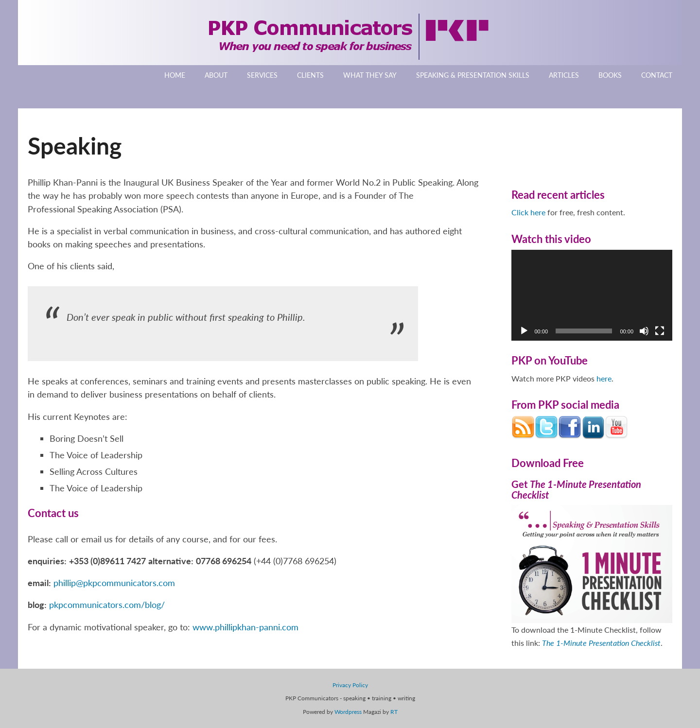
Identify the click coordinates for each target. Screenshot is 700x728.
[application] (592, 295)
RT (394, 712)
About (216, 75)
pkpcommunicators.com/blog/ (107, 605)
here (604, 378)
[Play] (524, 331)
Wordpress (348, 712)
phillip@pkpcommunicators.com (114, 583)
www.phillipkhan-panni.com (245, 627)
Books (610, 75)
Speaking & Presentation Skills (473, 75)
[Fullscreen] (660, 331)
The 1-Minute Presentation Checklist (601, 643)
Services (262, 75)
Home (175, 75)
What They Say (370, 75)
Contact (657, 75)
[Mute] (644, 331)
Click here (528, 212)
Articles (564, 75)
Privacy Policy (350, 685)
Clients (310, 75)
